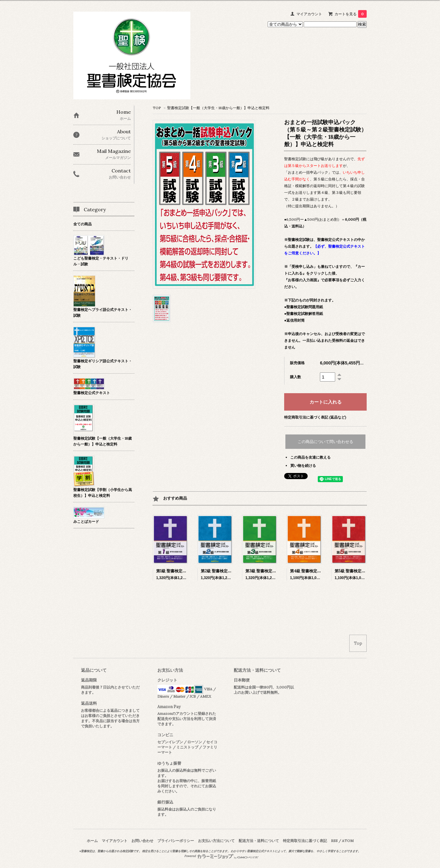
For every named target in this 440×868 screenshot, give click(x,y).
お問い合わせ (142, 841)
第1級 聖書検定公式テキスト (181, 571)
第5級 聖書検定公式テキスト (360, 571)
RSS (334, 841)
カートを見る (351, 14)
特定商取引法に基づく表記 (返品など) (315, 417)
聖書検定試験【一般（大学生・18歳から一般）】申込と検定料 (218, 108)
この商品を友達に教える (310, 457)
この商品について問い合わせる (325, 442)
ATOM (348, 841)
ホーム (92, 841)
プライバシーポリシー (176, 841)
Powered (221, 856)
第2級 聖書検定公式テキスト (226, 571)
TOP (157, 108)
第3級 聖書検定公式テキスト (271, 571)
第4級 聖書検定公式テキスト (315, 571)
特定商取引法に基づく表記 (305, 841)
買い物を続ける (303, 465)
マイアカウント (309, 14)
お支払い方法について (216, 841)
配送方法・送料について (259, 841)
